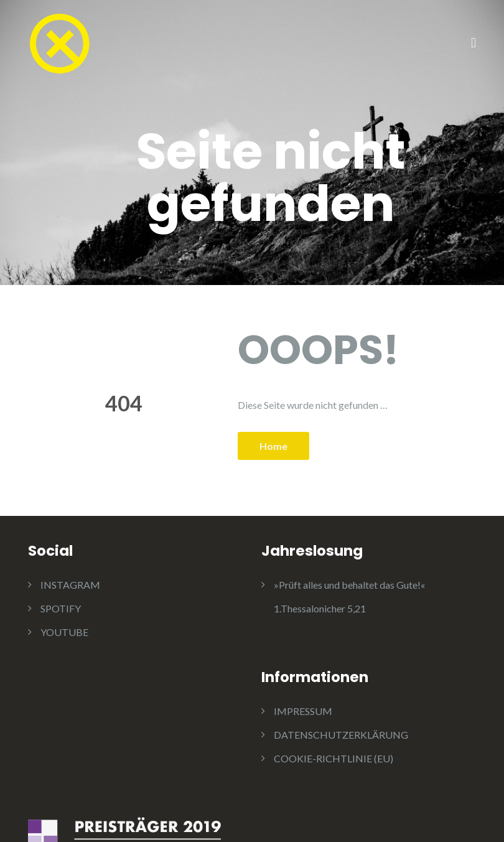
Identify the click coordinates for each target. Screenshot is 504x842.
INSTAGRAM (70, 585)
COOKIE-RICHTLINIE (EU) (334, 758)
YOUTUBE (64, 632)
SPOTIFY (61, 608)
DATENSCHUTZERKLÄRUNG (341, 735)
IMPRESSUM (303, 711)
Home (273, 446)
